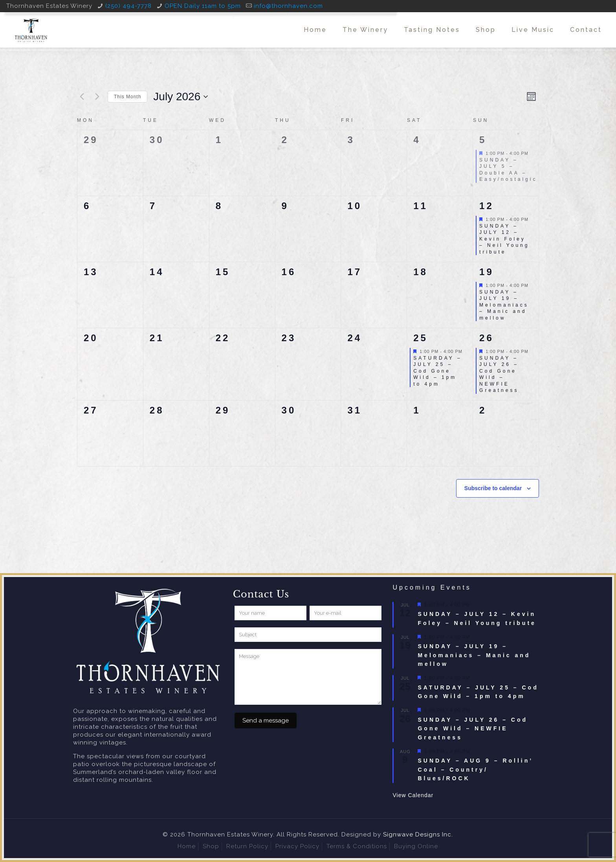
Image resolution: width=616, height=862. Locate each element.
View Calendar (413, 795)
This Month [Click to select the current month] (127, 97)
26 (487, 338)
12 (487, 206)
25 (421, 338)
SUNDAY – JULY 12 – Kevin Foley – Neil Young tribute (504, 239)
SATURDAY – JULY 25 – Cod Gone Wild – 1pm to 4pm (437, 371)
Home (187, 846)
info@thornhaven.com (288, 6)
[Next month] (97, 97)
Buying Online (416, 846)
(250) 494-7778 (128, 6)
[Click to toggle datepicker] (181, 97)
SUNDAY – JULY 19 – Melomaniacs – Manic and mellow (504, 305)
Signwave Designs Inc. (418, 834)
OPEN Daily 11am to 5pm (203, 6)
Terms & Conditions (357, 846)
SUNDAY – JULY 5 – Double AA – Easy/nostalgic (508, 170)
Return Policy (247, 846)
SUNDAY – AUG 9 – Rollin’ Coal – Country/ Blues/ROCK (475, 769)
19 (487, 272)
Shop (211, 846)
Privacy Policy (297, 846)
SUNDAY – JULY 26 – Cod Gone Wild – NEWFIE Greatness (499, 374)
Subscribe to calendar (493, 488)
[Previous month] (82, 97)
